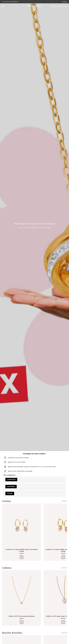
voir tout (64, 501)
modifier (64, 2)
